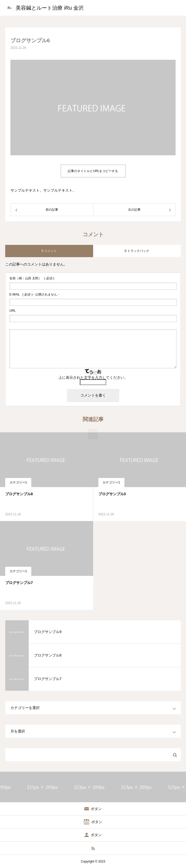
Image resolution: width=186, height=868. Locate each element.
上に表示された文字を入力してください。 (93, 377)
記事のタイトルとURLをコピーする (93, 171)
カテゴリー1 (18, 482)
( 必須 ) (32, 278)
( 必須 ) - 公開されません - (34, 294)
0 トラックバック (137, 251)
